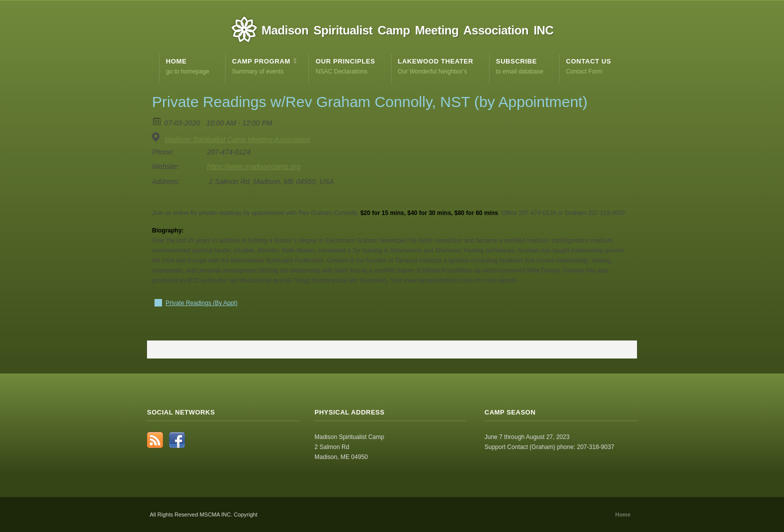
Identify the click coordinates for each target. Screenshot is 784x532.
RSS (155, 440)
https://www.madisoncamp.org (254, 166)
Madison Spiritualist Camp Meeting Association (237, 139)
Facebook (177, 440)
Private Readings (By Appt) (201, 303)
